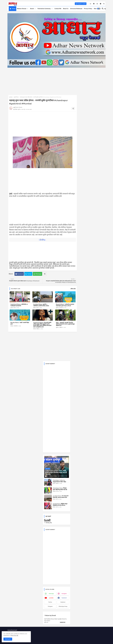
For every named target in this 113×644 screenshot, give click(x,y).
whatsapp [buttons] (51, 594)
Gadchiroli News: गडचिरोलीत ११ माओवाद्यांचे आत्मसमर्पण (19, 305)
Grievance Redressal (76, 9)
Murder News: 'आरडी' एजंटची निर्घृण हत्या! (20, 323)
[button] (99, 9)
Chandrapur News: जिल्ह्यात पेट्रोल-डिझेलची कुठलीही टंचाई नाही (60, 489)
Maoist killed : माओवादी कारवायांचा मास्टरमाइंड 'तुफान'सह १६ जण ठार (65, 305)
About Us (66, 9)
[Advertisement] (57, 80)
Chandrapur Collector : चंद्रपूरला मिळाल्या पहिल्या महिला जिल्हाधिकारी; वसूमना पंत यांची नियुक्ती (61, 482)
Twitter (29, 274)
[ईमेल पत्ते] (52, 622)
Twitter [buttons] (50, 602)
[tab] (13, 9)
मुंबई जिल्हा (16, 97)
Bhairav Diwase (22, 9)
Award (32, 9)
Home (14, 9)
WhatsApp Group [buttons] (63, 606)
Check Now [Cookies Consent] (13, 635)
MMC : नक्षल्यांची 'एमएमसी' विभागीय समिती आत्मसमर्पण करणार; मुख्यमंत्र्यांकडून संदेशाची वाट (65, 324)
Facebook (20, 274)
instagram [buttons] (64, 594)
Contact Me (58, 9)
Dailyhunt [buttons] (63, 602)
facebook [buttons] (64, 598)
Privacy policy (88, 9)
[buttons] (91, 4)
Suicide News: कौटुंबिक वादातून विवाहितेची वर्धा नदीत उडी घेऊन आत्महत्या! (60, 505)
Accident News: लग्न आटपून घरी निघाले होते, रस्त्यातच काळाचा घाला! (61, 497)
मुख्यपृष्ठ (11, 97)
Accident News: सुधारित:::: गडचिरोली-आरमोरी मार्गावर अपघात (41, 305)
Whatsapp (38, 274)
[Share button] (45, 274)
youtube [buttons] (51, 598)
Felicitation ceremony (44, 9)
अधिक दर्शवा (73, 289)
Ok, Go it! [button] (8, 639)
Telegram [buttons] (50, 606)
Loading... (43, 240)
